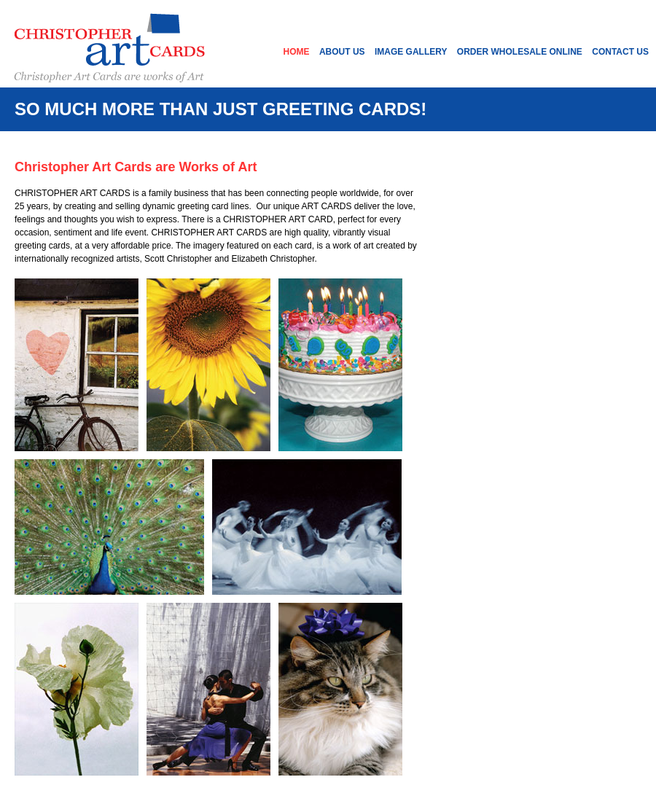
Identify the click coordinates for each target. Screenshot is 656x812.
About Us (342, 52)
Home (297, 52)
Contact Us (620, 52)
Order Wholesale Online (520, 52)
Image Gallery (411, 52)
